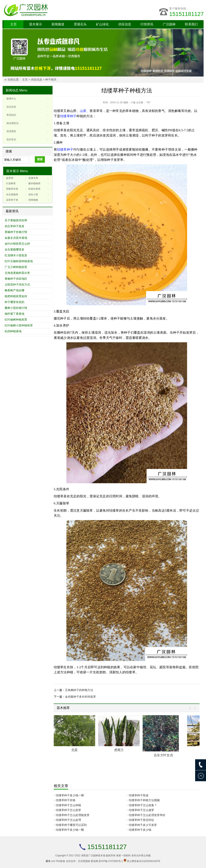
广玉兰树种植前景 (16, 267)
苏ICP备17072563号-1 (111, 861)
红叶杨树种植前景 (16, 320)
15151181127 (186, 14)
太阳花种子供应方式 (17, 285)
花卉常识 (11, 140)
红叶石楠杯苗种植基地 (19, 261)
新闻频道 (58, 24)
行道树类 (11, 183)
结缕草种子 (68, 116)
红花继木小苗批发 (16, 255)
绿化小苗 (33, 194)
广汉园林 (169, 24)
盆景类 (10, 178)
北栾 (74, 750)
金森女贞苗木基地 (16, 238)
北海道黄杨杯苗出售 (17, 273)
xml (53, 861)
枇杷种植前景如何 (16, 296)
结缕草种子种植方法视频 (144, 800)
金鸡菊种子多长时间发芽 (80, 697)
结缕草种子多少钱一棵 (70, 795)
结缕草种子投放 (139, 795)
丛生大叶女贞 (163, 755)
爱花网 (94, 861)
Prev (191, 708)
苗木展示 (36, 24)
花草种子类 (12, 200)
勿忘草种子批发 (14, 226)
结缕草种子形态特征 (141, 820)
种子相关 (51, 80)
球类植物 (33, 200)
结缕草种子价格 (66, 800)
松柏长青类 (34, 189)
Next (194, 708)
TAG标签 (61, 861)
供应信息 (125, 24)
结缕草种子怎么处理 (68, 820)
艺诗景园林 (84, 861)
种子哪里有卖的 (14, 302)
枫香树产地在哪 (14, 290)
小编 (133, 102)
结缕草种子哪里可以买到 (71, 825)
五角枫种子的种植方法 (79, 690)
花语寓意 (11, 131)
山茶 (83, 111)
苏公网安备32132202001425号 (144, 861)
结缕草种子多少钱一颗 (70, 830)
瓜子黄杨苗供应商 (16, 220)
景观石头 (80, 24)
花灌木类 (33, 178)
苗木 (48, 861)
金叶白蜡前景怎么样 (17, 244)
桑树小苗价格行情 (16, 308)
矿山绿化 (102, 24)
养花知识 (11, 115)
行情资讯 (147, 24)
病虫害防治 (12, 123)
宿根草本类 (12, 189)
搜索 (40, 159)
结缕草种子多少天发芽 (143, 825)
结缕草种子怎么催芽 (141, 810)
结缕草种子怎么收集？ (143, 805)
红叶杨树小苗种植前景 (19, 325)
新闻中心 (11, 99)
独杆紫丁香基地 (14, 314)
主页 (13, 24)
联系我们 (191, 24)
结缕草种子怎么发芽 (68, 810)
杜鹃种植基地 (13, 331)
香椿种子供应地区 (16, 279)
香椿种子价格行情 (16, 232)
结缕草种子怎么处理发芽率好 (147, 815)
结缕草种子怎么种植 (68, 805)
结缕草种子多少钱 (140, 830)
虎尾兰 (119, 750)
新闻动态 (12, 90)
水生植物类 (12, 194)
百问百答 (11, 107)
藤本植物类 (34, 183)
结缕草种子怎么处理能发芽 (73, 815)
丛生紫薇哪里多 (14, 249)
